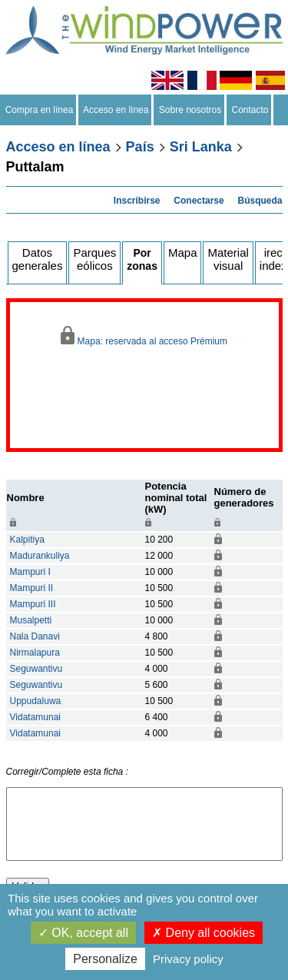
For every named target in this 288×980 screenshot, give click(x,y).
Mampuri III (33, 604)
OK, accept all (83, 933)
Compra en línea (39, 110)
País (140, 147)
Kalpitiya (27, 540)
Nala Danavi (35, 636)
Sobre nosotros (190, 110)
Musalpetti (31, 620)
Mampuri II (32, 588)
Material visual (228, 259)
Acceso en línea (116, 110)
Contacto (250, 110)
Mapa (183, 252)
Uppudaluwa (36, 701)
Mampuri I (30, 572)
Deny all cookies (204, 933)
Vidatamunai (36, 717)
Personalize (105, 959)
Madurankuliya (40, 556)
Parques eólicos (94, 259)
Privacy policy (188, 959)
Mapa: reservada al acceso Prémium (144, 336)
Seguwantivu (36, 669)
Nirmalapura (35, 653)
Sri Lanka (201, 147)
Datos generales (38, 259)
